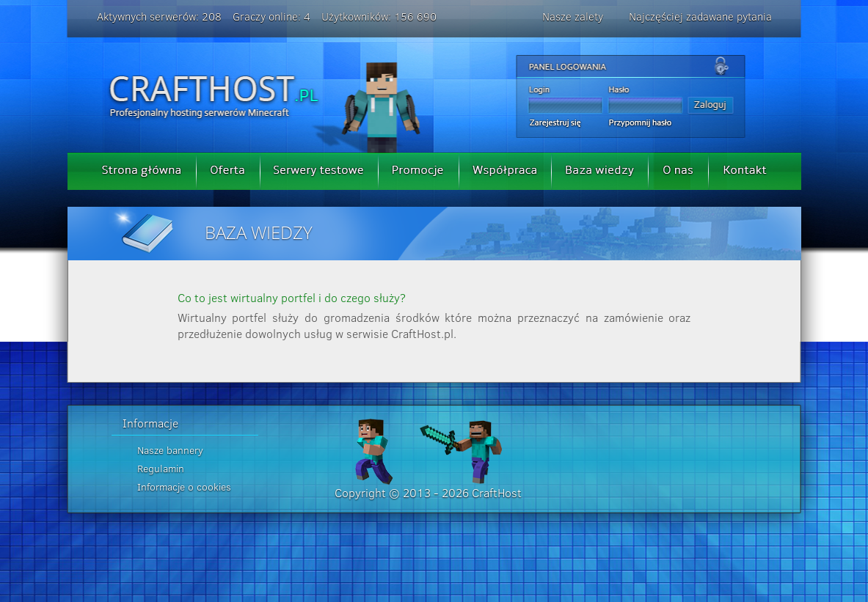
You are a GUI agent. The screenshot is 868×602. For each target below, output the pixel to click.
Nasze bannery (170, 450)
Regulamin (161, 469)
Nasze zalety (573, 16)
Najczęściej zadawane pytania (700, 16)
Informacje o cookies (184, 487)
